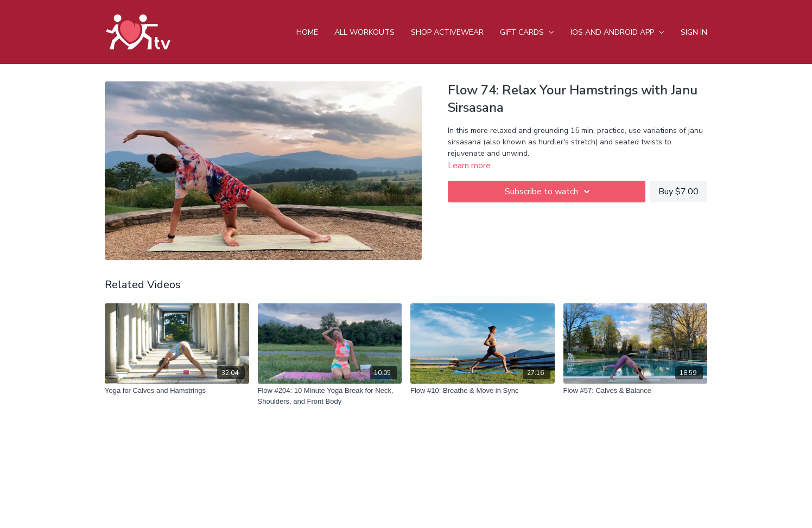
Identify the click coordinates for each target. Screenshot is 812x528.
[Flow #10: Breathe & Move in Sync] (483, 391)
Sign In (694, 32)
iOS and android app (617, 32)
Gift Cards (527, 32)
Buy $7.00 (678, 192)
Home (307, 32)
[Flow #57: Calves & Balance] (636, 391)
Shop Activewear (447, 32)
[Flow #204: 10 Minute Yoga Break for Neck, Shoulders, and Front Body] (330, 396)
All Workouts (364, 32)
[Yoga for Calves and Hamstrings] (177, 391)
